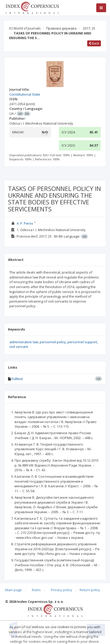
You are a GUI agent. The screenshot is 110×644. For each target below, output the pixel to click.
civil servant (19, 347)
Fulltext (17, 379)
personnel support (82, 342)
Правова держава (61, 28)
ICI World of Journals (25, 28)
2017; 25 (89, 28)
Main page (13, 590)
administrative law (24, 342)
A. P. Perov (25, 223)
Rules (36, 590)
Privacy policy (61, 590)
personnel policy (53, 342)
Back (94, 43)
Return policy (90, 590)
